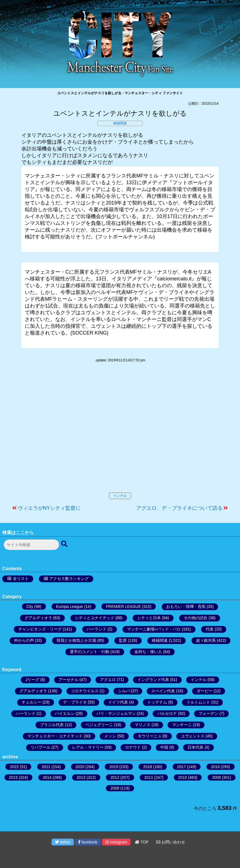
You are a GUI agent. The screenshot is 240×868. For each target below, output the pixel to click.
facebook (88, 842)
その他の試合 (195, 618)
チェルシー (32, 702)
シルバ (124, 691)
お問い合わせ (171, 842)
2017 (182, 767)
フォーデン (208, 713)
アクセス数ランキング (69, 579)
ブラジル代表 (52, 725)
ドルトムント (198, 702)
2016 (215, 767)
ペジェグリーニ (99, 725)
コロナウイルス (85, 691)
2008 (115, 788)
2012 (115, 777)
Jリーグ (32, 680)
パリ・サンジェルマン (116, 713)
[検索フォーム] (31, 545)
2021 (46, 767)
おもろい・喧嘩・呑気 (186, 606)
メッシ (110, 736)
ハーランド (97, 629)
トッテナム (157, 702)
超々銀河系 (206, 640)
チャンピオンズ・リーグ (40, 629)
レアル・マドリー (88, 747)
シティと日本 (149, 618)
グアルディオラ (38, 618)
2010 (183, 777)
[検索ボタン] (65, 544)
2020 (80, 767)
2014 (47, 777)
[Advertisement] (120, 433)
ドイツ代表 (118, 702)
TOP (142, 842)
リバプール (41, 747)
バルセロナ (167, 713)
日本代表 (195, 747)
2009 (216, 777)
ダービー (205, 691)
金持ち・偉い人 (148, 652)
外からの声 (24, 640)
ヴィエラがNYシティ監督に (49, 508)
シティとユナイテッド (95, 618)
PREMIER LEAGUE (123, 606)
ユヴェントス (193, 736)
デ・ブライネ (75, 702)
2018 (147, 767)
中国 (164, 747)
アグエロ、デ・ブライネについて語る (179, 508)
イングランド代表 (153, 680)
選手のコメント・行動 (90, 652)
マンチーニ (182, 725)
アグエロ (108, 680)
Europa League (70, 606)
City (30, 606)
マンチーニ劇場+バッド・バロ (154, 629)
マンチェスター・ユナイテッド (55, 736)
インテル (120, 496)
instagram (116, 842)
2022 (14, 767)
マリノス (143, 725)
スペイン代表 (163, 691)
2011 (149, 777)
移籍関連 (120, 123)
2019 (114, 767)
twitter (63, 842)
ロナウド (133, 747)
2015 (13, 777)
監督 (123, 640)
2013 (81, 777)
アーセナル (68, 680)
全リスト (21, 579)
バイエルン (65, 713)
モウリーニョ (150, 736)
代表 (210, 629)
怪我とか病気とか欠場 (76, 640)
